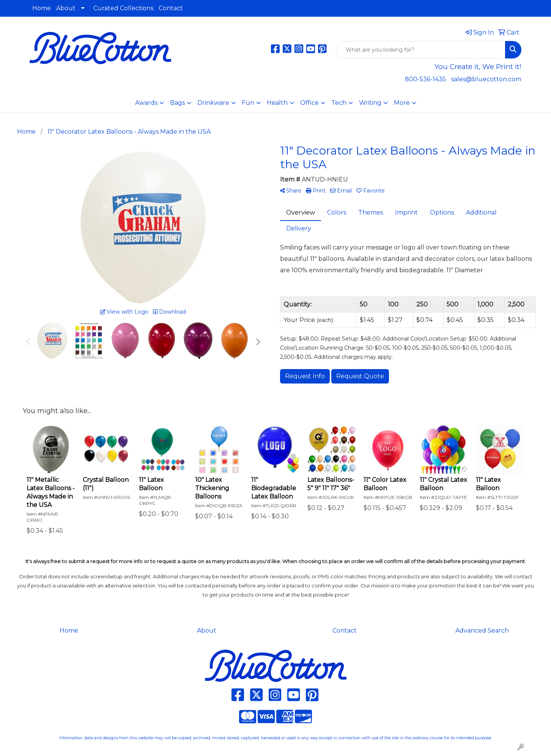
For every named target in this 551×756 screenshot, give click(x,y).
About (66, 8)
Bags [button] (177, 103)
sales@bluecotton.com (486, 79)
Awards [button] (146, 103)
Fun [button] (248, 103)
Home (42, 8)
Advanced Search (482, 631)
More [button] (402, 103)
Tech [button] (339, 103)
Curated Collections (123, 8)
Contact (171, 8)
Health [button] (277, 103)
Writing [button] (370, 103)
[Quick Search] (421, 50)
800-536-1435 (425, 79)
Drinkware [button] (213, 103)
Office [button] (309, 103)
